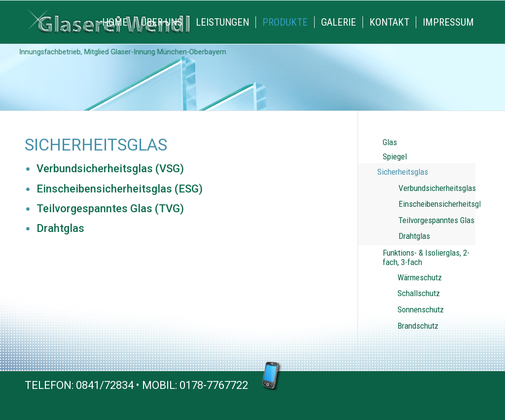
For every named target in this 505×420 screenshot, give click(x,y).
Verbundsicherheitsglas (437, 188)
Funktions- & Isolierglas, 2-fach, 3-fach (426, 258)
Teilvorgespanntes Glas (436, 220)
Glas (390, 142)
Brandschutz (418, 326)
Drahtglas (414, 236)
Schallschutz (419, 293)
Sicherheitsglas (403, 172)
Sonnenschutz (421, 309)
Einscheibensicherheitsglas (437, 204)
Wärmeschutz (420, 277)
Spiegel (395, 156)
